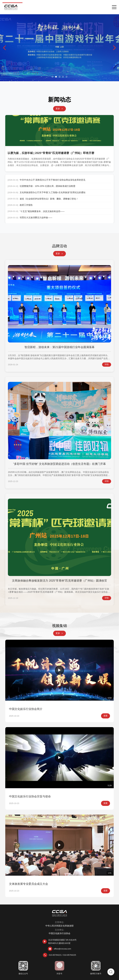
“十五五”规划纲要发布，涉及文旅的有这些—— (42, 211)
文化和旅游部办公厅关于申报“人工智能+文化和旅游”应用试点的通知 (53, 192)
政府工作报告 (26, 205)
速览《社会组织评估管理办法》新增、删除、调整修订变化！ (49, 199)
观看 (106, 716)
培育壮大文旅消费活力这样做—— (36, 218)
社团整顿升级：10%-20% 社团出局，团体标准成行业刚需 (47, 186)
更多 (59, 109)
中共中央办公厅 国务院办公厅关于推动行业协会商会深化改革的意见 (53, 180)
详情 (107, 364)
